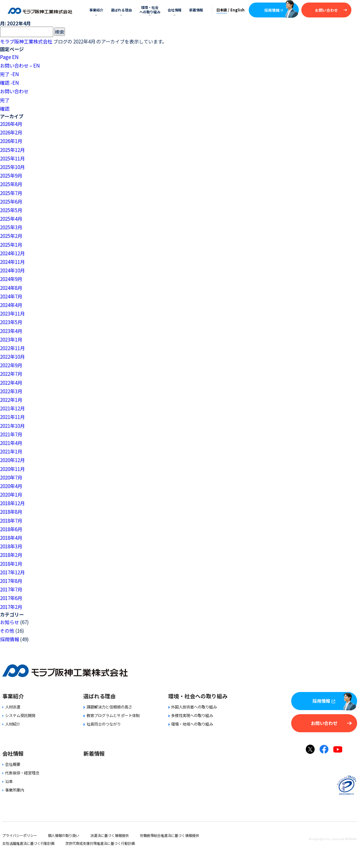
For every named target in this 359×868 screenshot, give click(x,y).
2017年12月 (12, 572)
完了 (5, 100)
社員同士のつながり (102, 724)
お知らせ (10, 622)
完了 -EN (10, 74)
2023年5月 (11, 322)
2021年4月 (11, 443)
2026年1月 (11, 141)
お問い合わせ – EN (20, 65)
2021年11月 (12, 417)
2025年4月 (11, 219)
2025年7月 (11, 193)
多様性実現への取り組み (191, 715)
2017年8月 (11, 581)
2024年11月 (12, 262)
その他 (7, 630)
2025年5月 (11, 210)
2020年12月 (12, 460)
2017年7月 (11, 589)
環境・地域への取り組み (191, 724)
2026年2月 (11, 132)
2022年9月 (11, 365)
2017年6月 (11, 598)
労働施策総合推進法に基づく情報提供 (169, 835)
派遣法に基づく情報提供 (109, 835)
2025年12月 (12, 150)
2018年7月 (11, 520)
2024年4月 (11, 305)
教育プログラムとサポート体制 (111, 715)
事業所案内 (13, 790)
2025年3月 (11, 227)
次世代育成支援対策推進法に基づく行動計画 (100, 843)
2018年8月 (11, 512)
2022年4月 (11, 382)
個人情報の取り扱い (64, 835)
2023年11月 (12, 313)
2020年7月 (11, 477)
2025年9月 (11, 175)
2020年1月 (11, 494)
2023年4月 (11, 331)
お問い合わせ (331, 10)
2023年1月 (11, 339)
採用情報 (274, 10)
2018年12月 (12, 503)
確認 (5, 108)
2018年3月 (11, 546)
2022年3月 (11, 391)
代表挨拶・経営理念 (21, 773)
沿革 (7, 781)
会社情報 (175, 10)
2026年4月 (11, 124)
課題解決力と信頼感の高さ (108, 707)
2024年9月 (11, 279)
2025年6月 (11, 201)
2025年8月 (11, 184)
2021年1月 (11, 451)
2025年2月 (11, 236)
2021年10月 (12, 426)
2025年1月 (11, 245)
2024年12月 (12, 253)
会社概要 (11, 764)
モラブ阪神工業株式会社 (26, 41)
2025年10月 (12, 167)
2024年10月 (12, 270)
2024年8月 (11, 288)
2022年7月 (11, 374)
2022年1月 (11, 400)
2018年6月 (11, 529)
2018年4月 (11, 538)
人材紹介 (11, 724)
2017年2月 (11, 607)
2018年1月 (11, 564)
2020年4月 (11, 486)
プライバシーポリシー (20, 835)
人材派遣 (11, 707)
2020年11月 (12, 469)
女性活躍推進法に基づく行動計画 (28, 843)
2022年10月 (12, 356)
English (237, 10)
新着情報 (196, 10)
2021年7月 (11, 434)
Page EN (9, 57)
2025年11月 (12, 158)
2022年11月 (12, 348)
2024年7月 (11, 296)
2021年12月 (12, 408)
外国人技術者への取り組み (192, 707)
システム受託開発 (19, 715)
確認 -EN (10, 82)
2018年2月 (11, 555)
